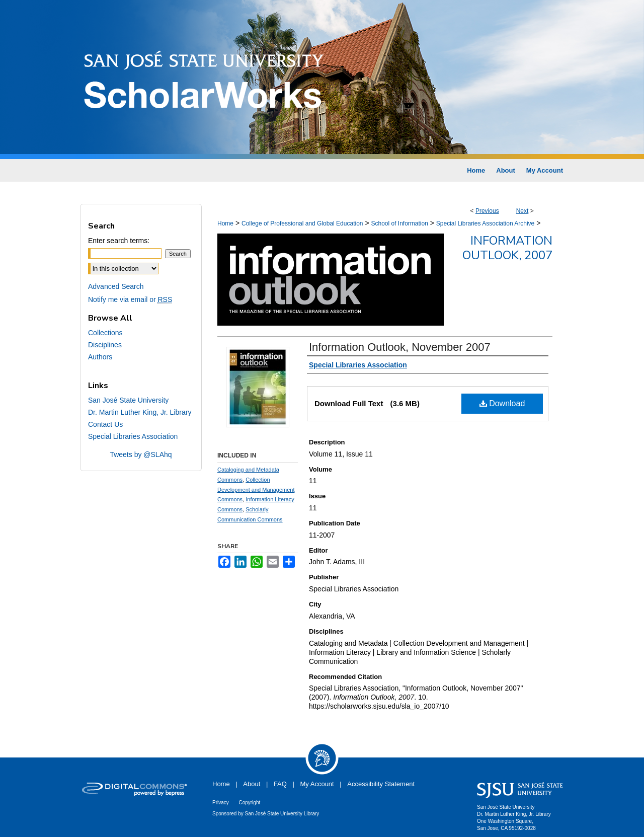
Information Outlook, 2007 (507, 248)
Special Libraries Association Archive (485, 223)
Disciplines (105, 345)
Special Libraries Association (133, 436)
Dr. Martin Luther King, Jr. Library (140, 412)
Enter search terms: (119, 241)
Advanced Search (116, 286)
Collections (105, 333)
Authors (100, 357)
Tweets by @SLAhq (141, 454)
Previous (487, 211)
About (252, 784)
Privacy (221, 803)
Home (225, 223)
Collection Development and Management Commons (256, 490)
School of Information (399, 223)
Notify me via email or (130, 299)
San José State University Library (282, 814)
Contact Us (105, 424)
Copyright (249, 803)
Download (502, 403)
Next (522, 211)
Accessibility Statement (381, 784)
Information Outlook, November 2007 (400, 347)
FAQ (280, 784)
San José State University (128, 400)
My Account (317, 784)
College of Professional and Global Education (302, 223)
